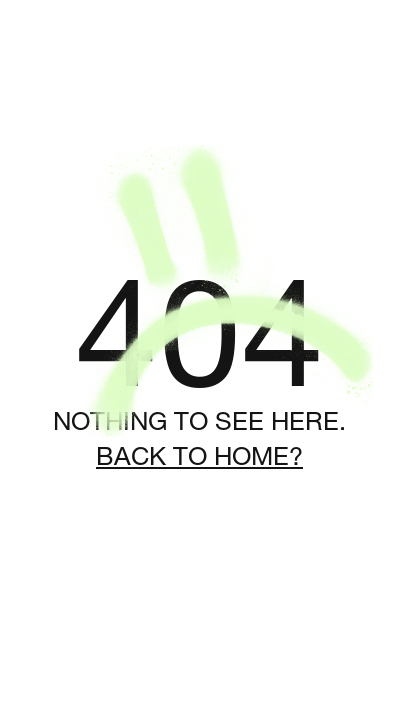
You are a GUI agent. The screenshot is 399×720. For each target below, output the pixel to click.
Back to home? (199, 456)
